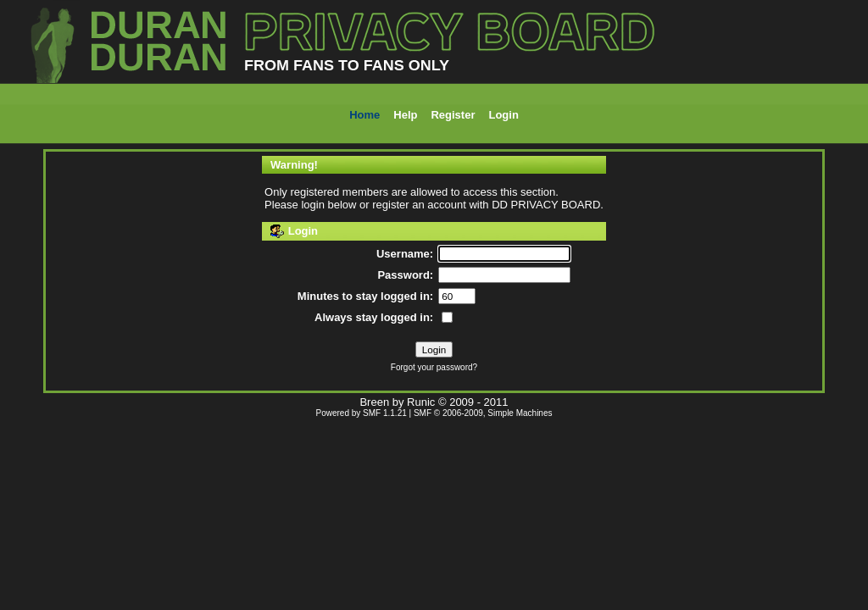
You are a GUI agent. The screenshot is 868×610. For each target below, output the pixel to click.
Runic (421, 402)
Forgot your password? (434, 367)
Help (405, 115)
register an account (419, 205)
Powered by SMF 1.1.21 (362, 413)
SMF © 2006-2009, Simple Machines (483, 413)
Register (453, 115)
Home (364, 115)
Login (503, 115)
